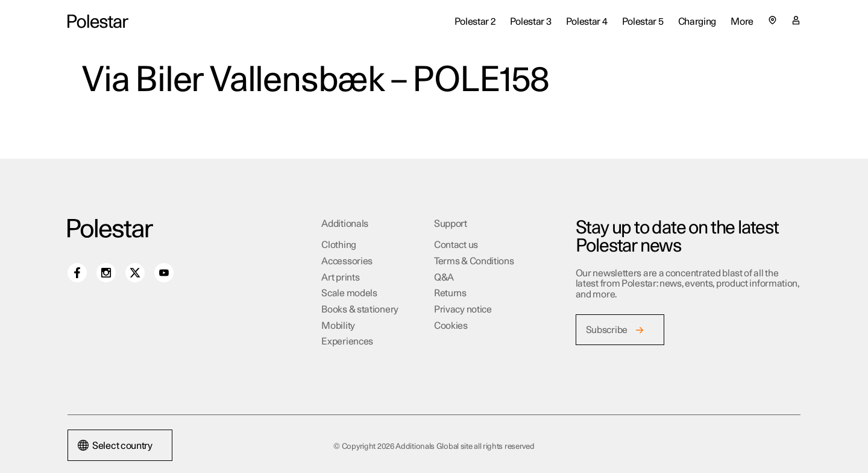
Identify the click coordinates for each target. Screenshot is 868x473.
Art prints (340, 278)
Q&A (444, 278)
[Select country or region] (772, 20)
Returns (450, 293)
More (742, 22)
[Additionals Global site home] (98, 22)
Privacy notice (463, 310)
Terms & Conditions (474, 261)
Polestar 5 (643, 22)
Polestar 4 (587, 22)
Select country (115, 446)
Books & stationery (360, 310)
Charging (697, 22)
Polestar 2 (475, 22)
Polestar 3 (531, 22)
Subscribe (607, 330)
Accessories (347, 261)
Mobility (338, 326)
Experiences (347, 341)
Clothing (339, 245)
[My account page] (796, 21)
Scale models (349, 293)
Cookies (451, 326)
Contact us (456, 245)
